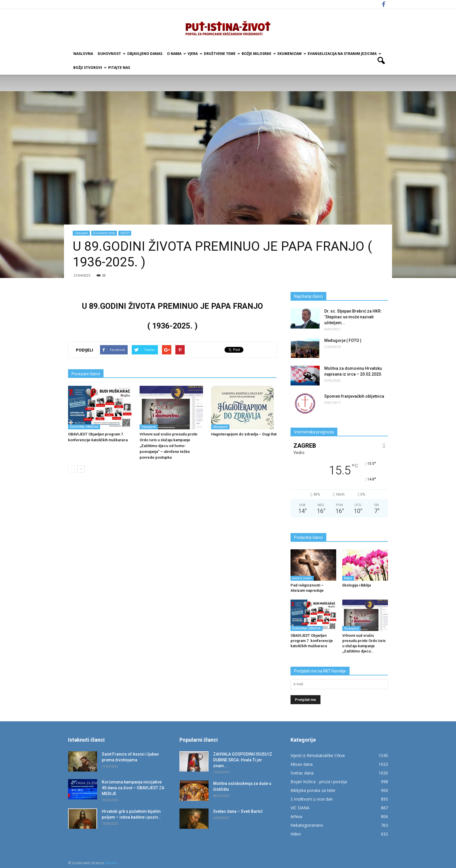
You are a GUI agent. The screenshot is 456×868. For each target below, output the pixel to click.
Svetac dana (302, 773)
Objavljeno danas (145, 54)
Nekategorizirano (307, 825)
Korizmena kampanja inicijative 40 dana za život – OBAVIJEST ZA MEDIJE (133, 788)
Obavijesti (81, 233)
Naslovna (83, 54)
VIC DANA (300, 808)
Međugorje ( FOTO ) (343, 340)
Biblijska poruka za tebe (313, 790)
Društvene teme (222, 54)
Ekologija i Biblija (357, 585)
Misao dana (302, 764)
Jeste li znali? (302, 578)
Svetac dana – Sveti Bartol (238, 811)
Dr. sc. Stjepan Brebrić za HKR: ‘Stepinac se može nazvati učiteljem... (353, 317)
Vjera (195, 54)
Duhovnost (111, 54)
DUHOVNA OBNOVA (84, 427)
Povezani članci (86, 374)
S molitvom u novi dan (312, 799)
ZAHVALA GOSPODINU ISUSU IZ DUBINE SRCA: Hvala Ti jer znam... (243, 760)
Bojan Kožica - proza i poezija (319, 782)
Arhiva (296, 816)
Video (296, 834)
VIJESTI (125, 233)
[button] (381, 61)
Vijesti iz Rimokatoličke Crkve (318, 755)
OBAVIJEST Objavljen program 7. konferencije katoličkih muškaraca (312, 641)
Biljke (348, 578)
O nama (176, 54)
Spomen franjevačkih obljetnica (354, 396)
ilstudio (111, 863)
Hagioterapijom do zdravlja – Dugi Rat (244, 434)
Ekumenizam (291, 54)
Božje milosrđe (258, 54)
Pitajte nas (119, 68)
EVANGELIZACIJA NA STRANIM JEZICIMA (344, 54)
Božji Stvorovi (90, 68)
